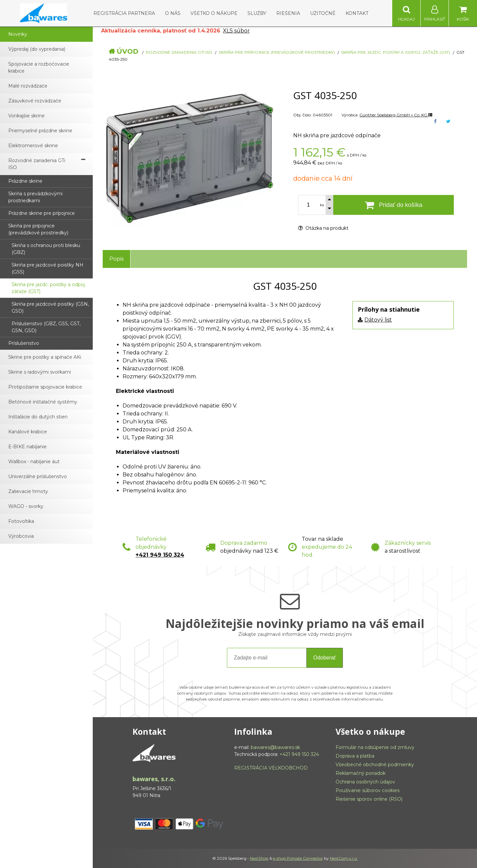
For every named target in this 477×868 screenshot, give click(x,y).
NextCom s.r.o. (344, 858)
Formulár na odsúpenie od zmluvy (375, 747)
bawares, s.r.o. (154, 779)
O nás (173, 13)
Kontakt (357, 13)
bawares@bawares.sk (275, 747)
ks (322, 205)
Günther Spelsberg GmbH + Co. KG (396, 115)
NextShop (259, 858)
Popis (116, 259)
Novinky (18, 34)
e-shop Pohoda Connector (298, 858)
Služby (257, 13)
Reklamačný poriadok (361, 773)
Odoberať (325, 658)
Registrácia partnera (124, 13)
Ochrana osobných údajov (365, 782)
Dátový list (378, 320)
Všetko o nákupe (214, 13)
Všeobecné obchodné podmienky (375, 765)
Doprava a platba (355, 756)
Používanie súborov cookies (368, 790)
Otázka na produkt (323, 228)
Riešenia (288, 13)
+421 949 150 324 (160, 555)
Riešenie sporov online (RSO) (369, 799)
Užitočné (323, 13)
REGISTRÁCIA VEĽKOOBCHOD (271, 768)
